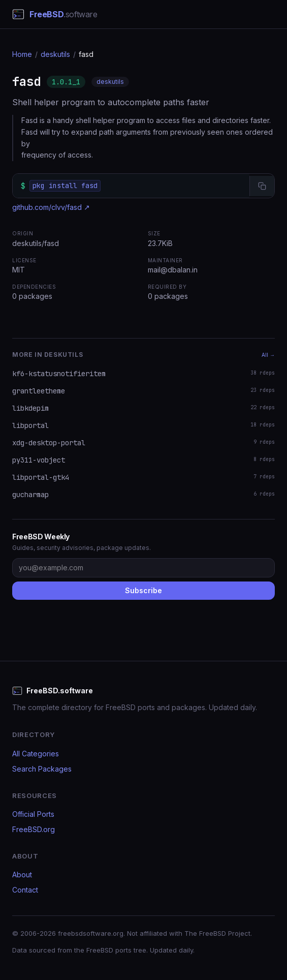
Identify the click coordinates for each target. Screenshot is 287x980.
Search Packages (42, 769)
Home (22, 54)
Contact (25, 890)
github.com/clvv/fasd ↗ (51, 207)
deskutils (55, 54)
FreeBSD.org (34, 829)
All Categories (36, 754)
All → (268, 355)
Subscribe (143, 590)
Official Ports (33, 814)
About (22, 875)
